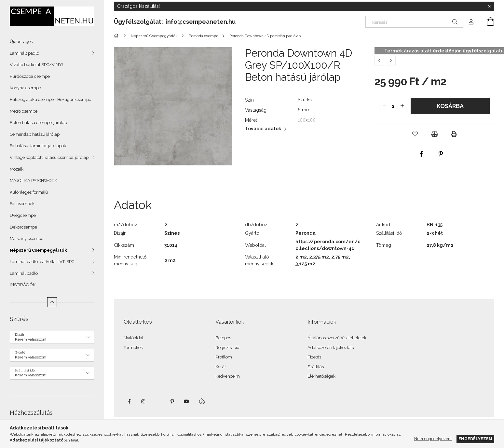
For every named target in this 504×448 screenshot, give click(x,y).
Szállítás (316, 367)
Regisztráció (227, 348)
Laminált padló (24, 53)
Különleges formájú (29, 192)
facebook (129, 401)
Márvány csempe (27, 238)
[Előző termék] (379, 61)
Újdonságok (21, 42)
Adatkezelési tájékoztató (331, 348)
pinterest (172, 401)
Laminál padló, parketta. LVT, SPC (42, 262)
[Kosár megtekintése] (487, 22)
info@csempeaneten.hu (201, 22)
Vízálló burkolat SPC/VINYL (37, 65)
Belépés (223, 338)
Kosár (221, 367)
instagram (143, 401)
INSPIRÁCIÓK (23, 285)
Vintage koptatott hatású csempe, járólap (49, 157)
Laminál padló (24, 273)
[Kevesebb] (52, 302)
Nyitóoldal (134, 338)
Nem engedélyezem (433, 439)
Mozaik (17, 169)
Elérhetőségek (321, 376)
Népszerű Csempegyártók (38, 250)
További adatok (263, 129)
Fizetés (314, 357)
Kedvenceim (228, 376)
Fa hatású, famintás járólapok (38, 146)
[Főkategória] (117, 36)
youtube (186, 401)
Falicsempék (22, 204)
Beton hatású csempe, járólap (38, 123)
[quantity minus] (384, 106)
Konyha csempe (25, 88)
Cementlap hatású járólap (35, 134)
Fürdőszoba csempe (30, 76)
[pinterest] (441, 154)
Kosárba (450, 106)
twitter (158, 401)
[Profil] (471, 22)
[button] (415, 134)
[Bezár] (489, 7)
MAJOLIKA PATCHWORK (34, 181)
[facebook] (421, 154)
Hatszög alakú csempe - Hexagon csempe (50, 99)
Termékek (133, 348)
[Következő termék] (391, 61)
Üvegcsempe (23, 215)
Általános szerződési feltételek (337, 338)
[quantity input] (393, 106)
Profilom (224, 357)
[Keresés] (414, 22)
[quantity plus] (402, 106)
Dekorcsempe (23, 227)
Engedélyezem (475, 439)
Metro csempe (24, 111)
